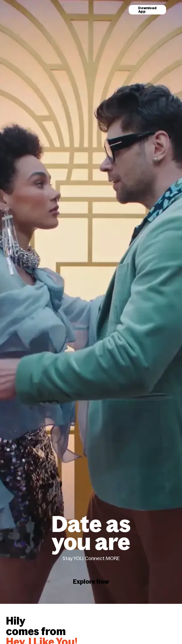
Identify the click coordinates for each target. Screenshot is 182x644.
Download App (147, 10)
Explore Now (91, 563)
